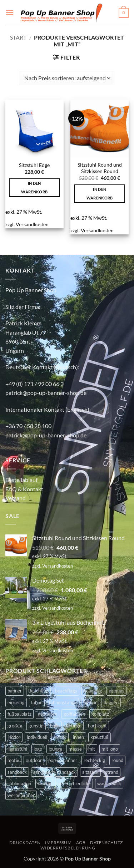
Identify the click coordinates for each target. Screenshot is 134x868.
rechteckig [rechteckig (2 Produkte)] (94, 760)
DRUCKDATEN (25, 842)
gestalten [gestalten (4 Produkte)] (48, 714)
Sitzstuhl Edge (34, 165)
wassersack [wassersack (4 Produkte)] (109, 783)
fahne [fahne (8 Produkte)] (37, 702)
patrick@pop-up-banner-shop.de (46, 393)
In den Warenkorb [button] (34, 187)
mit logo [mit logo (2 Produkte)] (110, 749)
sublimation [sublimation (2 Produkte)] (19, 783)
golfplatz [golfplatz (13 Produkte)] (100, 714)
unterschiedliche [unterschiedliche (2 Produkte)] (74, 783)
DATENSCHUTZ (106, 842)
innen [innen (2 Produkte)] (78, 737)
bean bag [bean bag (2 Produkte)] (93, 691)
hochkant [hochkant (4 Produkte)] (97, 726)
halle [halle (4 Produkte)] (55, 726)
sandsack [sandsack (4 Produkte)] (66, 772)
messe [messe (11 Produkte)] (75, 749)
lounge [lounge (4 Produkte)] (55, 749)
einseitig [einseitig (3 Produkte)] (16, 702)
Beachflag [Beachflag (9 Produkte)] (38, 691)
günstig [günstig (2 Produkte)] (36, 726)
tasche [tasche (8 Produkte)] (44, 783)
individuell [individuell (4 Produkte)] (37, 737)
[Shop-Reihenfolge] (67, 78)
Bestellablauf (21, 480)
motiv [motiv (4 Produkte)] (13, 760)
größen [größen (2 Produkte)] (15, 726)
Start (18, 37)
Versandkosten (32, 224)
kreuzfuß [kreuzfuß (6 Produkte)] (100, 737)
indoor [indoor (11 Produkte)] (60, 737)
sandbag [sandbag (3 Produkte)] (42, 772)
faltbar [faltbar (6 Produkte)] (90, 702)
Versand (16, 498)
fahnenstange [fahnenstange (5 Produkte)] (63, 702)
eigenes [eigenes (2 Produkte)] (116, 691)
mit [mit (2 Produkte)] (92, 749)
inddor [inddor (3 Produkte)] (14, 737)
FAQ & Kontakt (24, 489)
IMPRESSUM (58, 842)
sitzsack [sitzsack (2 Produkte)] (90, 772)
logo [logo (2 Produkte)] (38, 749)
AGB (81, 842)
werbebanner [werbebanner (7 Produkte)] (21, 795)
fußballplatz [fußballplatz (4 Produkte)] (19, 714)
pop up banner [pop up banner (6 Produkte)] (63, 760)
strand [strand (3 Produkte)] (112, 772)
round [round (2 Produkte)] (117, 760)
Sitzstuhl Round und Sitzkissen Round (100, 168)
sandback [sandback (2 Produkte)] (17, 772)
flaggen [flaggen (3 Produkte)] (111, 702)
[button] (10, 12)
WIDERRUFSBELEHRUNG (68, 848)
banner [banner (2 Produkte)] (15, 691)
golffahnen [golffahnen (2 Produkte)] (74, 714)
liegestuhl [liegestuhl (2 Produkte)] (17, 749)
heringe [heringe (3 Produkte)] (74, 726)
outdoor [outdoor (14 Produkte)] (34, 760)
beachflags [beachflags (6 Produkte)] (66, 691)
